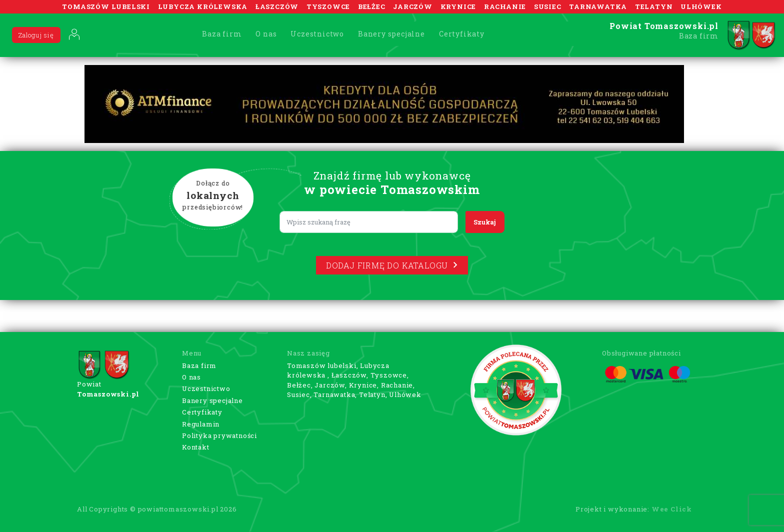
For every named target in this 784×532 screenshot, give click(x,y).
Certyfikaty (462, 34)
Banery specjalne (391, 34)
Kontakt (196, 447)
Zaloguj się (36, 35)
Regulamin (201, 424)
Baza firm (222, 34)
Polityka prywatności (219, 435)
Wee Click (672, 509)
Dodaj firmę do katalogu (392, 265)
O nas (266, 34)
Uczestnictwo (317, 34)
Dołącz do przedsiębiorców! (213, 195)
